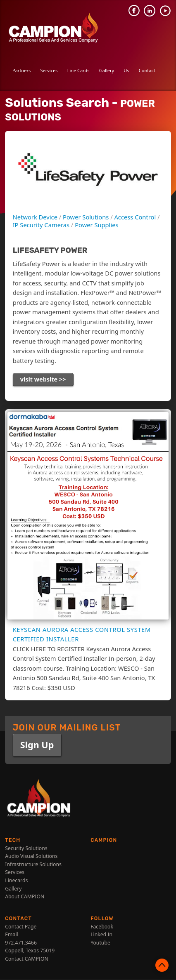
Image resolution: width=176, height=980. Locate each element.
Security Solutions (26, 849)
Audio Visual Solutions (31, 857)
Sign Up (37, 745)
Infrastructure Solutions (33, 865)
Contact (147, 70)
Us (126, 70)
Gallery (107, 70)
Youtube (100, 943)
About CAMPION (25, 897)
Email (11, 935)
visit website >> (44, 379)
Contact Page (21, 927)
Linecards (16, 881)
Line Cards (78, 70)
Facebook (102, 927)
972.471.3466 (21, 943)
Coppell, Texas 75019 (30, 951)
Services (49, 70)
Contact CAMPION (27, 960)
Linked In (101, 935)
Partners (21, 70)
